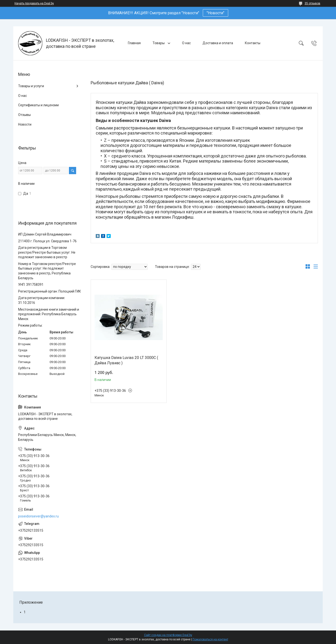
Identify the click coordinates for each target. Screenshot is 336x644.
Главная (134, 43)
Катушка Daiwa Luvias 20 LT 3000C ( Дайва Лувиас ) (126, 360)
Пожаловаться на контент (210, 639)
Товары (159, 43)
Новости (25, 124)
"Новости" (215, 13)
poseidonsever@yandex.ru (38, 516)
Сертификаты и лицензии (38, 105)
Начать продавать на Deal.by (34, 3)
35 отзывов (312, 3)
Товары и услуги (31, 86)
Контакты (253, 43)
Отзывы (24, 115)
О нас (186, 43)
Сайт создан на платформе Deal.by (168, 635)
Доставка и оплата (218, 43)
